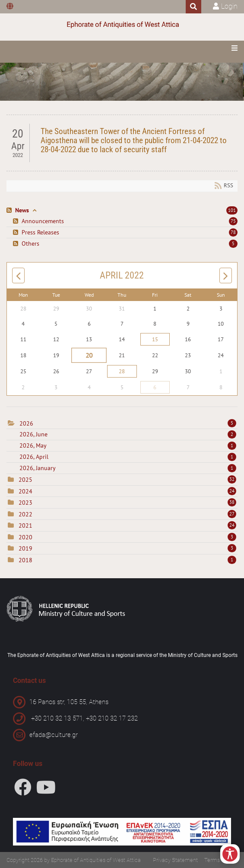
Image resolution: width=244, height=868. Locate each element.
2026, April (128, 457)
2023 (25, 503)
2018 (25, 560)
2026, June (128, 434)
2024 (25, 491)
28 (122, 371)
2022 (25, 514)
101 (232, 210)
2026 (26, 423)
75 (233, 221)
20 (89, 355)
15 (155, 339)
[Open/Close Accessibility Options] (230, 854)
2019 (25, 548)
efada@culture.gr (54, 735)
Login (229, 6)
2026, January (128, 468)
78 (233, 232)
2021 (25, 525)
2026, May (128, 445)
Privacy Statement (175, 860)
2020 (25, 537)
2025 (25, 480)
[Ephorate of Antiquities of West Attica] (122, 25)
